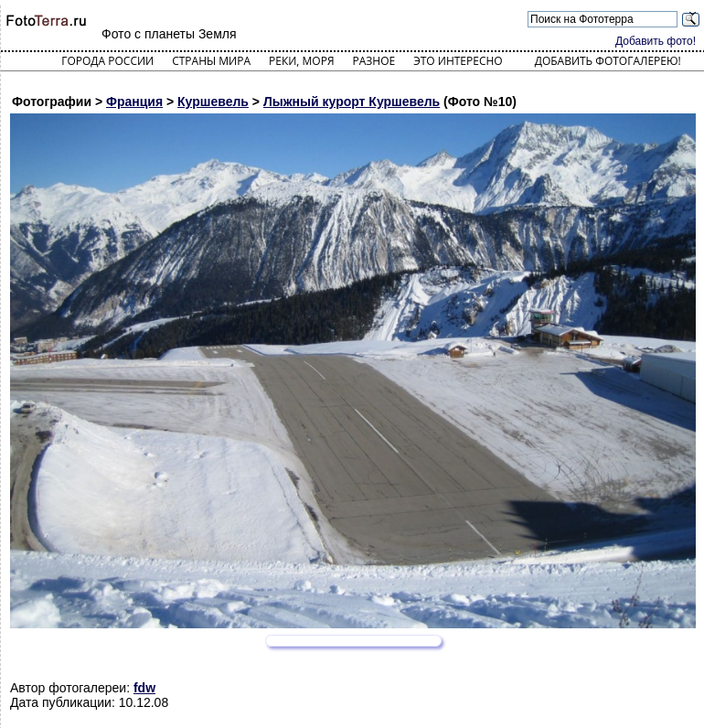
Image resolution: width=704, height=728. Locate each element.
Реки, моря (301, 61)
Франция (134, 102)
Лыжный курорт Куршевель (352, 102)
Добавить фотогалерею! (608, 61)
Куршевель (213, 102)
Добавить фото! (656, 41)
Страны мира (211, 61)
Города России (107, 61)
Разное (374, 61)
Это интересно (458, 61)
